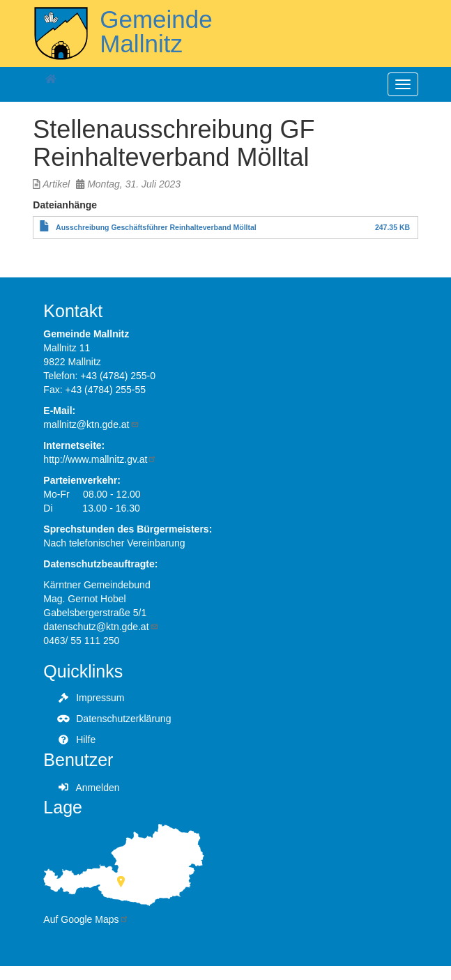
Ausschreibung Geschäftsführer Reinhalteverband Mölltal (156, 227)
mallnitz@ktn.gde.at (91, 424)
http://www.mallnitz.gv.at (100, 459)
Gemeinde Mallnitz (156, 31)
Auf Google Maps (86, 919)
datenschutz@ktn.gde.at (101, 627)
